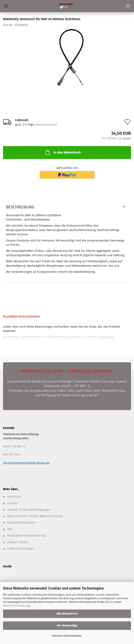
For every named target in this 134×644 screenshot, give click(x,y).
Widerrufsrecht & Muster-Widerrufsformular (35, 516)
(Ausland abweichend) (46, 125)
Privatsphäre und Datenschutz (26, 536)
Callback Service (18, 542)
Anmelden (106, 337)
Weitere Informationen (67, 636)
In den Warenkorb (62, 152)
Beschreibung (20, 207)
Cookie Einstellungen (21, 549)
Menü (6, 6)
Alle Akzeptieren (67, 614)
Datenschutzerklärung (16, 606)
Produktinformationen (21, 523)
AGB (10, 529)
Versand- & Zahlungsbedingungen (29, 510)
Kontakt (12, 503)
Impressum (14, 497)
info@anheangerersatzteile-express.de (26, 463)
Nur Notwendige (67, 626)
